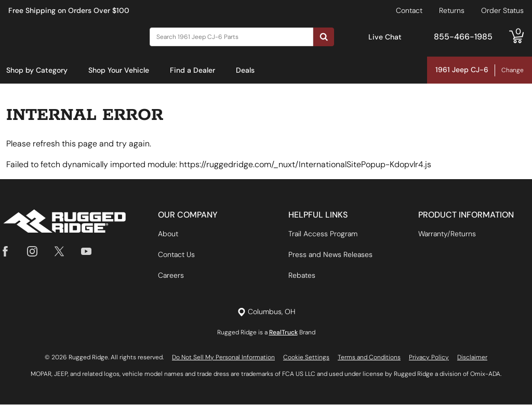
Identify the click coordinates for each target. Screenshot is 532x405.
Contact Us (176, 255)
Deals (245, 70)
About (168, 234)
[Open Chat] (357, 37)
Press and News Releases (330, 255)
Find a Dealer (192, 70)
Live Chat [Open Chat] (385, 37)
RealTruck (283, 333)
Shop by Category (37, 70)
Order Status (502, 10)
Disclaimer (472, 358)
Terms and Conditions (369, 358)
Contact (409, 10)
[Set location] (266, 312)
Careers (171, 276)
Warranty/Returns (447, 234)
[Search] (231, 37)
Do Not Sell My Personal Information (223, 358)
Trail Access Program (323, 234)
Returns (452, 10)
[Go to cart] (516, 37)
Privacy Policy (429, 358)
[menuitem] (37, 71)
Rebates (302, 276)
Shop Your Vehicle (119, 70)
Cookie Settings (306, 358)
